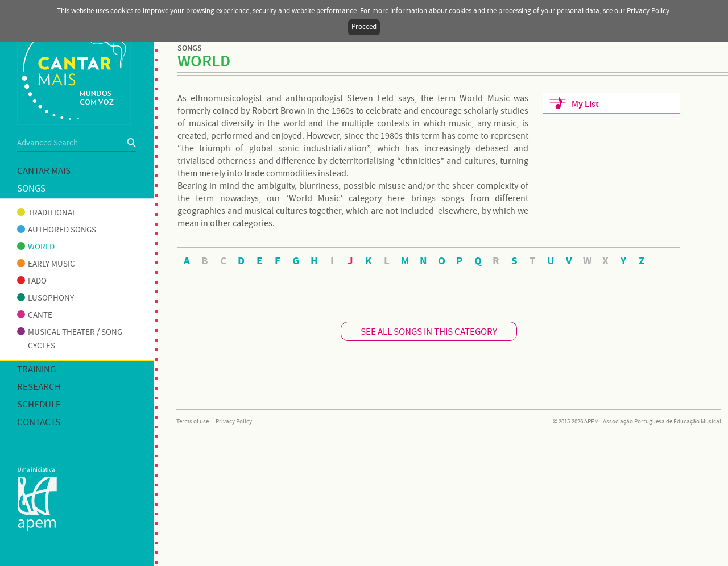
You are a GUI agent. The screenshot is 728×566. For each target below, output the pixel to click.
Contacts (39, 423)
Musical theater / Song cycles (70, 339)
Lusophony (45, 298)
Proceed (364, 27)
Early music (46, 264)
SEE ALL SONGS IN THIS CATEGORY (429, 332)
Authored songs (57, 230)
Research (39, 387)
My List (585, 104)
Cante (35, 315)
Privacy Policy (234, 422)
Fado (32, 281)
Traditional (47, 213)
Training (36, 370)
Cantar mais (44, 171)
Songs (31, 189)
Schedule (39, 405)
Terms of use (193, 422)
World (36, 247)
